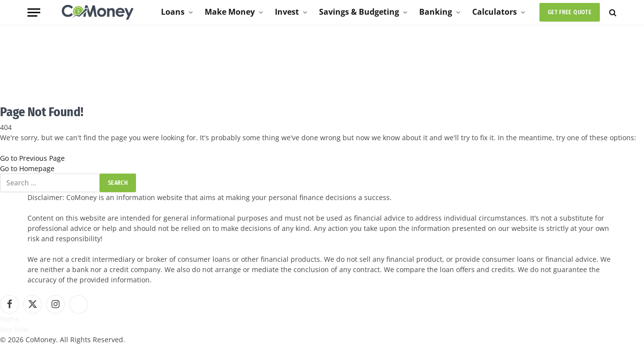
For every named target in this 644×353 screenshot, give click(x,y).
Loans (173, 12)
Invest (287, 12)
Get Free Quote (570, 12)
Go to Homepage (27, 168)
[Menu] (34, 13)
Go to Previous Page (32, 158)
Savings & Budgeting (359, 12)
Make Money (230, 12)
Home (10, 319)
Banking (436, 12)
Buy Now (14, 329)
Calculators (495, 12)
